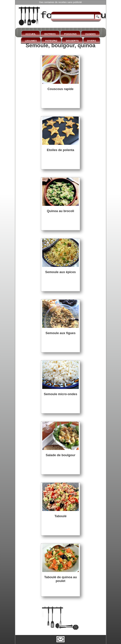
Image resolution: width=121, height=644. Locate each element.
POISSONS (70, 34)
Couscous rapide (60, 87)
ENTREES (50, 34)
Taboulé (60, 514)
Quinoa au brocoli (60, 209)
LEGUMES (31, 41)
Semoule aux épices (60, 270)
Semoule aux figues (60, 331)
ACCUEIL (30, 34)
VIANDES (90, 34)
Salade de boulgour (60, 453)
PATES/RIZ (51, 41)
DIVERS (92, 41)
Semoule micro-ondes (60, 392)
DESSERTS (72, 41)
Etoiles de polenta (60, 148)
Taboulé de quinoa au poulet (60, 577)
